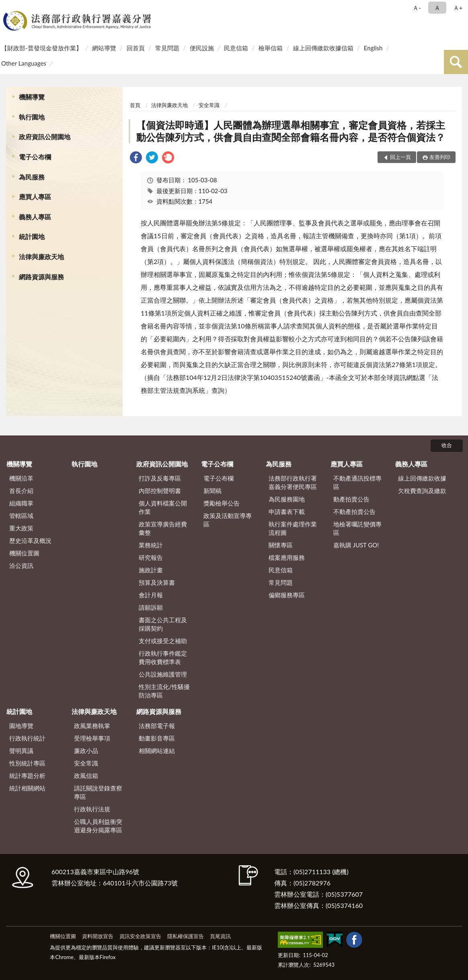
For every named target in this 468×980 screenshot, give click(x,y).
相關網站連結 (157, 751)
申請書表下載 (287, 512)
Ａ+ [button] (458, 8)
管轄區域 (21, 516)
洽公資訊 (21, 565)
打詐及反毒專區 (160, 478)
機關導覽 (32, 97)
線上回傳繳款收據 (422, 478)
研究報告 (151, 557)
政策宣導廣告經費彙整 (163, 528)
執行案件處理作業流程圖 (293, 528)
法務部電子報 (157, 726)
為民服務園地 (287, 499)
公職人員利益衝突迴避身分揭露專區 (98, 826)
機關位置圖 (24, 553)
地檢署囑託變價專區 (357, 528)
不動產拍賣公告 (354, 512)
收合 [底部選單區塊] (447, 445)
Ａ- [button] (417, 8)
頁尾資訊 (220, 936)
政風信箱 (86, 776)
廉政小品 (86, 751)
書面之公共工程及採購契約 (163, 624)
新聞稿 (212, 491)
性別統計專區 (27, 763)
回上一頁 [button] (400, 157)
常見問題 (167, 48)
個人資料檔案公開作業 (163, 507)
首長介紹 (21, 491)
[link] (136, 158)
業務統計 (151, 545)
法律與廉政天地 (41, 257)
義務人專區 (35, 217)
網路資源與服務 (41, 277)
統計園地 (32, 236)
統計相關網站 (27, 788)
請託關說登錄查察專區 (98, 792)
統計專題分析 (27, 776)
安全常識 (209, 105)
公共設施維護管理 (163, 674)
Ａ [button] (437, 8)
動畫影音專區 (157, 738)
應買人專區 (35, 197)
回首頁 (136, 48)
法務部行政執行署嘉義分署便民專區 (293, 482)
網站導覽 (104, 48)
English (373, 48)
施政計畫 (151, 570)
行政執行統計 (27, 738)
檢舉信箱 (271, 48)
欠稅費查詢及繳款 (422, 491)
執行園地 (32, 117)
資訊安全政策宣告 (140, 936)
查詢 (456, 62)
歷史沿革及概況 (30, 541)
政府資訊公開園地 (45, 137)
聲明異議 (21, 751)
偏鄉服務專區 (287, 595)
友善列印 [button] (440, 157)
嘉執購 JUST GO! (356, 545)
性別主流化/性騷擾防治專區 (164, 691)
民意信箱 (236, 48)
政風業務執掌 (92, 726)
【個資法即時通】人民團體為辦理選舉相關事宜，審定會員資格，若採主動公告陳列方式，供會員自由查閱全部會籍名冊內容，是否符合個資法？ (291, 131)
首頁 (135, 105)
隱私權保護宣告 (186, 936)
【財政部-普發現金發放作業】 (42, 48)
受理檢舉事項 (92, 738)
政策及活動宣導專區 (228, 520)
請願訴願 (151, 607)
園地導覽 (21, 726)
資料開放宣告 (98, 936)
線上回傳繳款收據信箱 (323, 48)
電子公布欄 (35, 157)
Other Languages (24, 63)
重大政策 (21, 528)
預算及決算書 (157, 582)
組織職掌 (21, 503)
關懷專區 (281, 545)
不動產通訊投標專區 (357, 482)
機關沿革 (21, 478)
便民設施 (202, 48)
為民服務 (32, 177)
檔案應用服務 (287, 557)
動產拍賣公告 (351, 499)
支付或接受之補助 (163, 641)
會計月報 (151, 595)
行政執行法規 (92, 809)
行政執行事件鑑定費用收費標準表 (163, 657)
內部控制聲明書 (160, 491)
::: (8, 7)
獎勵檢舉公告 (222, 503)
